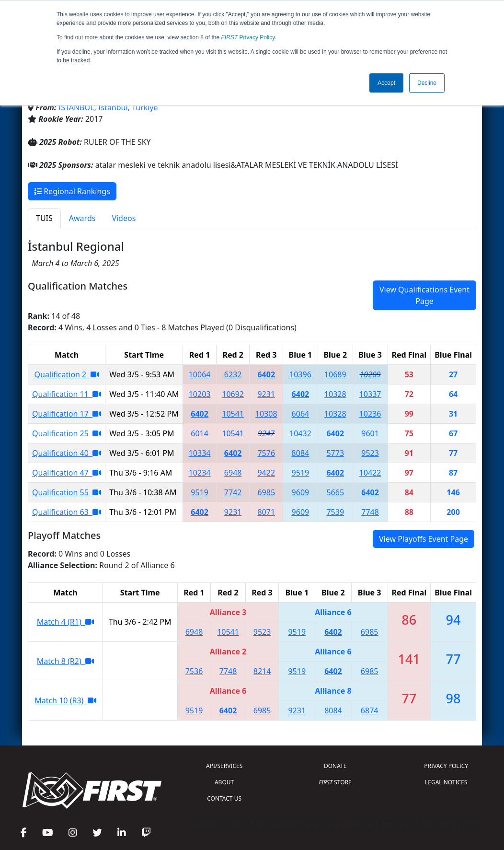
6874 (370, 710)
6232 (233, 374)
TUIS (44, 218)
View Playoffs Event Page (424, 539)
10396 (300, 374)
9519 (301, 473)
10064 (200, 374)
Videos (124, 218)
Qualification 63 (67, 512)
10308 (266, 414)
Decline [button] (427, 83)
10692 (233, 394)
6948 (233, 473)
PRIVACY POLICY (446, 766)
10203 (200, 394)
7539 (335, 512)
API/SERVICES (224, 766)
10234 (200, 473)
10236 (370, 414)
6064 (301, 414)
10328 (335, 394)
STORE (335, 782)
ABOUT (224, 782)
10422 (370, 473)
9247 (266, 433)
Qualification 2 (67, 374)
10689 (335, 374)
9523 (370, 453)
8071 (266, 512)
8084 (301, 453)
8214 (262, 671)
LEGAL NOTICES (446, 782)
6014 (200, 433)
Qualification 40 (67, 453)
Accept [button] (386, 83)
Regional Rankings (72, 191)
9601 (370, 433)
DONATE (335, 766)
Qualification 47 (67, 473)
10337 (370, 394)
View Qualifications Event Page (424, 295)
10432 (300, 433)
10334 (200, 453)
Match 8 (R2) (65, 661)
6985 (266, 492)
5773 (335, 453)
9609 (301, 492)
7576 (266, 453)
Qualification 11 (67, 394)
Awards (82, 218)
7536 (194, 671)
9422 (266, 473)
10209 (370, 374)
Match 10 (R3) (65, 700)
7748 (370, 512)
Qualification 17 (67, 414)
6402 (266, 374)
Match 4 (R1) (65, 622)
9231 (266, 394)
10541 (233, 414)
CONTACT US (224, 798)
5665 (335, 492)
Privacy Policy (248, 37)
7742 (233, 492)
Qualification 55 (67, 492)
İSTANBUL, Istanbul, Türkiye (108, 107)
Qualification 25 (67, 433)
